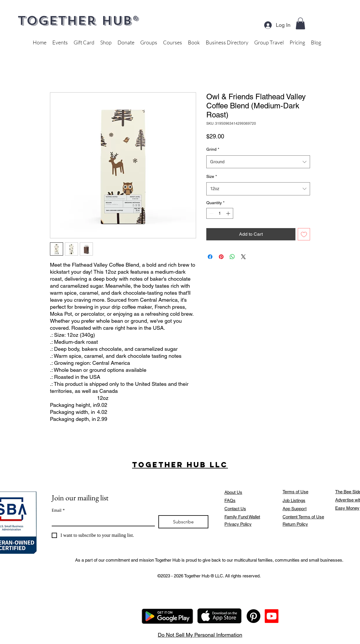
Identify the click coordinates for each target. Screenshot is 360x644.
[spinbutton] (220, 213)
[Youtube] (272, 616)
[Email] (102, 520)
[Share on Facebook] (210, 257)
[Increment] (229, 213)
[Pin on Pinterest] (221, 257)
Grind (213, 149)
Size (212, 176)
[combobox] (258, 162)
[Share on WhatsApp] (232, 257)
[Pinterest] (253, 616)
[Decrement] (211, 213)
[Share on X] (243, 257)
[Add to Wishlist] (304, 234)
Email (58, 510)
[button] (300, 24)
